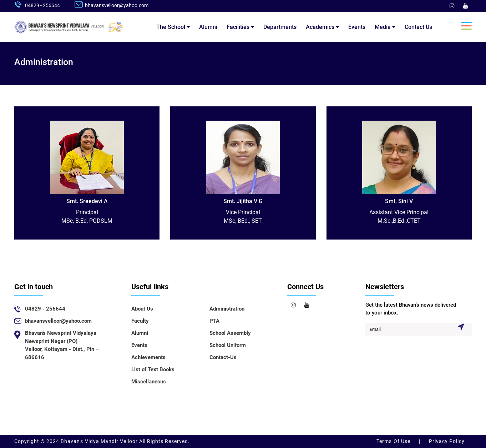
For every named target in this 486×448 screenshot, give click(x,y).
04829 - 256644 (42, 5)
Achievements (148, 357)
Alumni (208, 27)
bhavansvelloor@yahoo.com (117, 5)
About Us (142, 309)
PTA (214, 321)
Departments (280, 27)
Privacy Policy (446, 441)
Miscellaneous (149, 382)
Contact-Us (223, 357)
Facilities (240, 27)
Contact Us (418, 27)
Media (385, 27)
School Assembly (230, 333)
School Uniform (228, 345)
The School (173, 27)
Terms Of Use (394, 441)
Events (357, 27)
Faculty (140, 321)
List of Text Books (153, 369)
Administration (227, 309)
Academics (322, 27)
